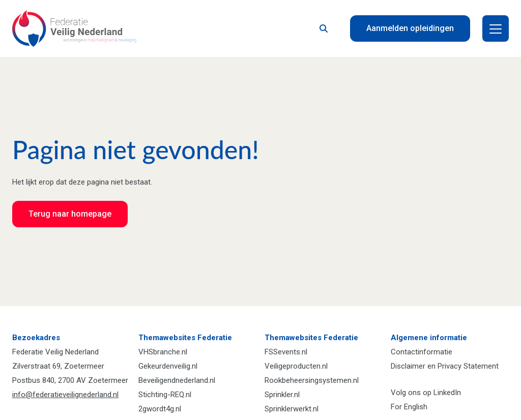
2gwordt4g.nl (160, 409)
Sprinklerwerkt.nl (292, 409)
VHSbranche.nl (163, 352)
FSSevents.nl (286, 352)
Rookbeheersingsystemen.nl (312, 380)
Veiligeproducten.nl (296, 366)
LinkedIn (447, 393)
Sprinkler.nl (282, 395)
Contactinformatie (422, 352)
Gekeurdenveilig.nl (168, 366)
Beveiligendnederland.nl (177, 380)
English (416, 407)
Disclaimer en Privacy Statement (445, 366)
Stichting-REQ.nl (165, 395)
